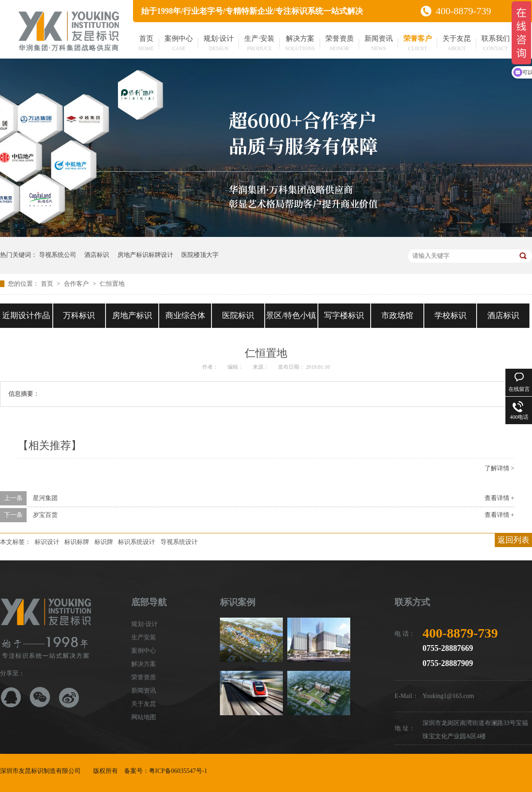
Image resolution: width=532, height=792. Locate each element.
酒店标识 (97, 255)
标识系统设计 (137, 542)
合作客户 (77, 284)
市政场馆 (397, 315)
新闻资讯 (379, 44)
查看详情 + (499, 498)
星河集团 (45, 498)
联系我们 (496, 44)
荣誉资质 (340, 44)
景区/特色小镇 (291, 315)
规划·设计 (219, 44)
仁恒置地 (112, 284)
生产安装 (144, 637)
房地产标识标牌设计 (145, 255)
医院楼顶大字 (200, 255)
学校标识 (450, 315)
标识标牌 (77, 542)
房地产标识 (132, 315)
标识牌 (104, 542)
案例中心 (179, 44)
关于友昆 (457, 44)
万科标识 (79, 315)
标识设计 (47, 542)
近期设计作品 (26, 315)
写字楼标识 (344, 315)
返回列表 (513, 540)
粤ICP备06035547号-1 (178, 771)
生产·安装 (259, 44)
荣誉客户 (418, 44)
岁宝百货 (45, 515)
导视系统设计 (179, 542)
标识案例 (238, 602)
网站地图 (144, 717)
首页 (146, 44)
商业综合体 (185, 315)
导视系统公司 (58, 255)
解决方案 (300, 44)
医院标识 (238, 315)
